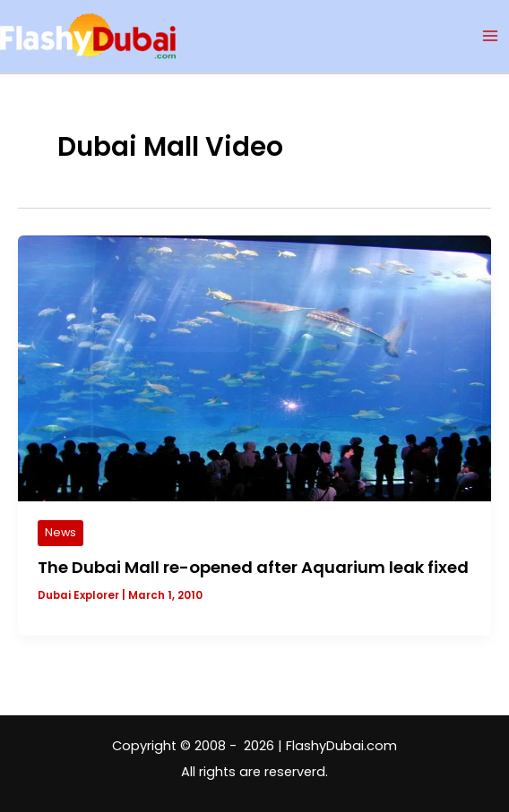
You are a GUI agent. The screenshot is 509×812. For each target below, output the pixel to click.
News (60, 532)
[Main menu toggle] (490, 36)
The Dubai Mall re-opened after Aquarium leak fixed (253, 567)
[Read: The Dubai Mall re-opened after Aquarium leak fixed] (254, 367)
